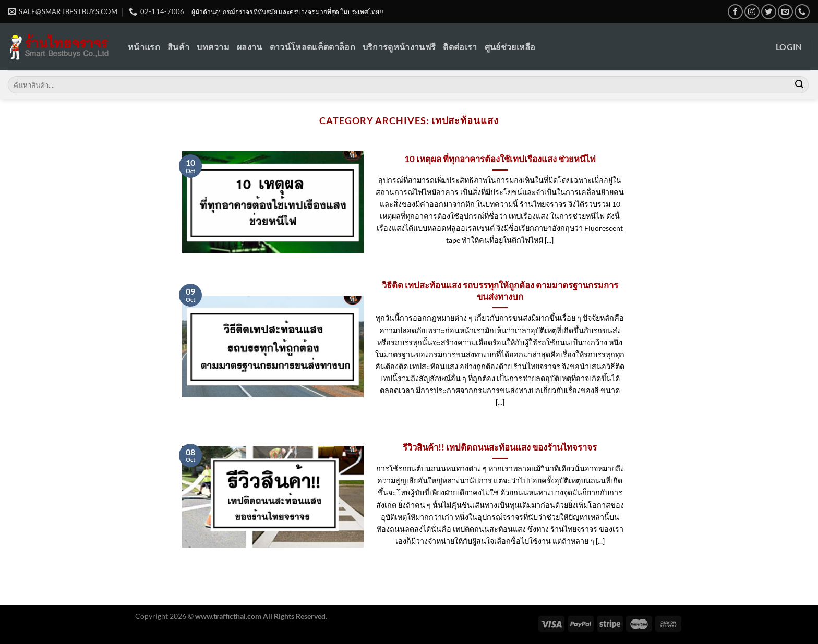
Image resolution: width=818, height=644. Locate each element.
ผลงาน (250, 47)
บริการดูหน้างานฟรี (399, 47)
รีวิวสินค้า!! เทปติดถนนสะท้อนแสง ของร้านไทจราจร (500, 447)
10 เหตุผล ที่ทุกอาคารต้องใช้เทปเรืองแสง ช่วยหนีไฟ (500, 159)
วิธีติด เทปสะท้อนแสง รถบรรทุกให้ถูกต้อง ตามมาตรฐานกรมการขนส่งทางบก (500, 291)
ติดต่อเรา (460, 47)
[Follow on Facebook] (735, 12)
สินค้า (178, 47)
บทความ (213, 47)
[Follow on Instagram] (752, 12)
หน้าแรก (144, 47)
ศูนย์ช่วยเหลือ (510, 47)
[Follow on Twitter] (769, 12)
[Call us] (802, 12)
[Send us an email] (785, 12)
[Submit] (799, 85)
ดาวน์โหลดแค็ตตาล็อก (312, 47)
